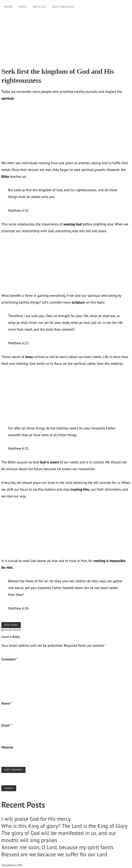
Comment (10, 659)
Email (7, 725)
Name (7, 703)
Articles (40, 7)
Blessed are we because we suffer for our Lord (54, 854)
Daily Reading (63, 7)
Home (8, 7)
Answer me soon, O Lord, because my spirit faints (57, 847)
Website (7, 747)
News (23, 7)
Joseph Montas (13, 630)
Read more (11, 625)
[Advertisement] (65, 37)
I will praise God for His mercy (36, 819)
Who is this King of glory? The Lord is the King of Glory (64, 826)
